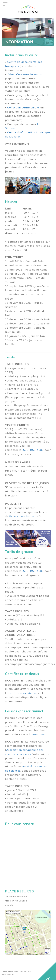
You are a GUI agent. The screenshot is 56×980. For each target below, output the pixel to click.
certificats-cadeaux (24, 693)
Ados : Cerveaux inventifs (24, 74)
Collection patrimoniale (23, 107)
